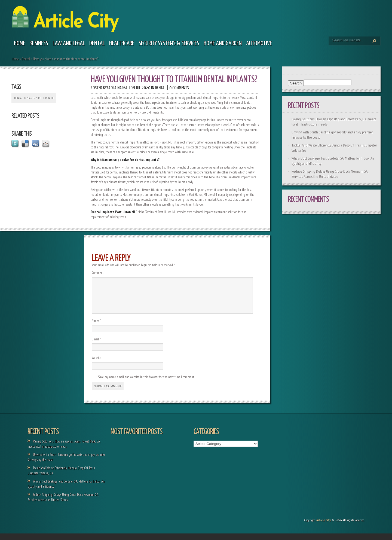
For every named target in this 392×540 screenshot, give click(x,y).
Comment (99, 273)
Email (96, 346)
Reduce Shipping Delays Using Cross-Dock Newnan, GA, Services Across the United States (330, 174)
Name (96, 327)
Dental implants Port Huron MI (34, 98)
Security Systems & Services (169, 43)
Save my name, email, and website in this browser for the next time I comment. (146, 384)
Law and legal (69, 43)
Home (19, 43)
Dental (97, 43)
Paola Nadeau (118, 88)
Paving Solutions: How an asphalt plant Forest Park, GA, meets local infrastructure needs (64, 450)
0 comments (179, 88)
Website (97, 364)
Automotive (259, 43)
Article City (324, 527)
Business (39, 43)
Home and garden (223, 43)
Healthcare (122, 43)
